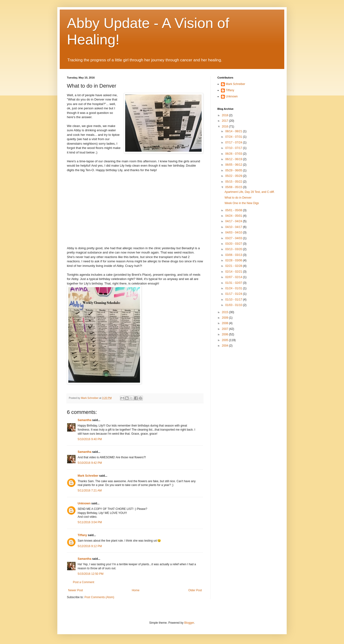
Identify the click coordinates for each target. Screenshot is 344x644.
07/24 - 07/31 (234, 137)
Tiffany (82, 535)
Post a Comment (83, 582)
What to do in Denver (238, 198)
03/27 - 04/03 (234, 238)
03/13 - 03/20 (234, 249)
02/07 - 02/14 (234, 277)
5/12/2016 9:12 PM (90, 546)
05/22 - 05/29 (234, 176)
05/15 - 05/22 (234, 182)
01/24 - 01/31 (234, 288)
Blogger (189, 623)
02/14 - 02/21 (234, 272)
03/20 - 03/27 (234, 244)
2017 (226, 121)
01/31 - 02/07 (234, 283)
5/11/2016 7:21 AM (90, 491)
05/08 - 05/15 (234, 187)
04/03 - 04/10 (234, 232)
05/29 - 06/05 (234, 170)
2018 (226, 115)
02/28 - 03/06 (234, 260)
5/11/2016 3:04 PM (90, 522)
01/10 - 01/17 (234, 300)
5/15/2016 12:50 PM (91, 574)
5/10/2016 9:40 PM (90, 439)
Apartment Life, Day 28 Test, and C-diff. (250, 192)
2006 (226, 334)
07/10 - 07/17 (234, 148)
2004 (226, 346)
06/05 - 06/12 (234, 165)
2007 (226, 329)
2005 (226, 340)
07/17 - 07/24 (234, 143)
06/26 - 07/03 (234, 154)
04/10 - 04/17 (234, 227)
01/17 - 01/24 (234, 294)
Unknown (84, 503)
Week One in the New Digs (242, 203)
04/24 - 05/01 (234, 216)
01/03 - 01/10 (234, 305)
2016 (226, 127)
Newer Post (75, 590)
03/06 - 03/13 (234, 255)
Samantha (84, 420)
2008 (226, 323)
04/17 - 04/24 (234, 221)
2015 (226, 312)
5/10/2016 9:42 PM (90, 463)
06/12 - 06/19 (234, 159)
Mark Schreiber (88, 476)
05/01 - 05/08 (234, 210)
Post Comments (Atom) (99, 597)
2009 (226, 318)
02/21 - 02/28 (234, 266)
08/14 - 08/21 (234, 131)
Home (136, 590)
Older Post (195, 590)
